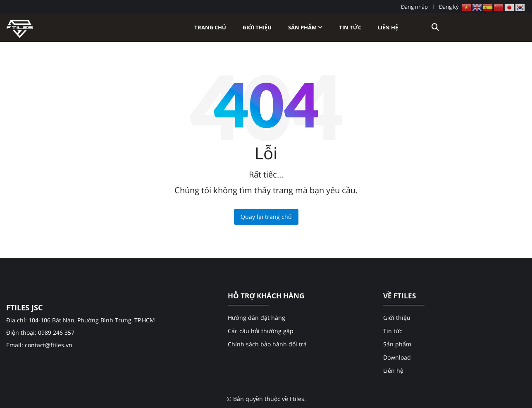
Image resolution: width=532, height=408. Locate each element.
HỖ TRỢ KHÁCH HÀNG (266, 296)
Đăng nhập (414, 7)
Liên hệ (388, 27)
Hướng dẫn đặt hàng (256, 318)
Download (397, 357)
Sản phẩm (305, 27)
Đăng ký (449, 7)
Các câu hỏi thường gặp (261, 331)
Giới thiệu (257, 27)
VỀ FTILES (400, 296)
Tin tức (350, 27)
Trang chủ (210, 27)
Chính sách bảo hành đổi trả (267, 344)
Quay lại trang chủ (266, 217)
